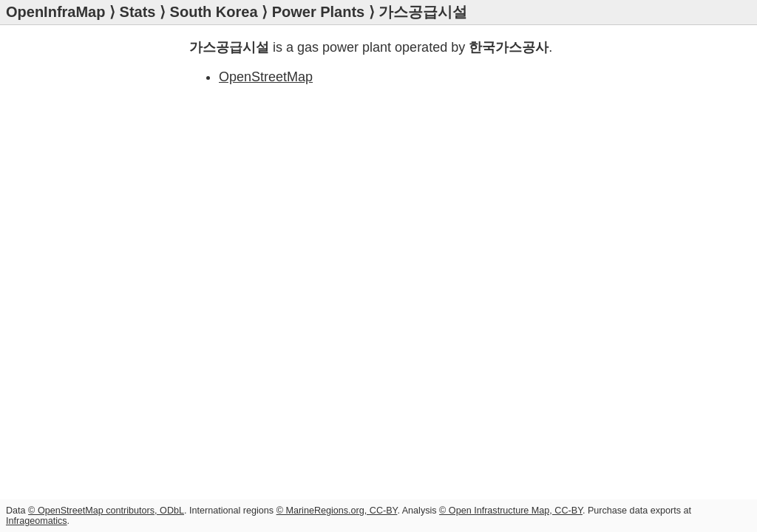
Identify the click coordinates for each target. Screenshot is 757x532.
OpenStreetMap (266, 77)
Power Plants (319, 12)
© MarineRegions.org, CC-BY (337, 511)
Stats (138, 12)
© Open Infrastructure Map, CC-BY (511, 511)
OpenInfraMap (55, 12)
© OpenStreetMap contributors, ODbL (106, 511)
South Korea (214, 12)
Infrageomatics (37, 521)
